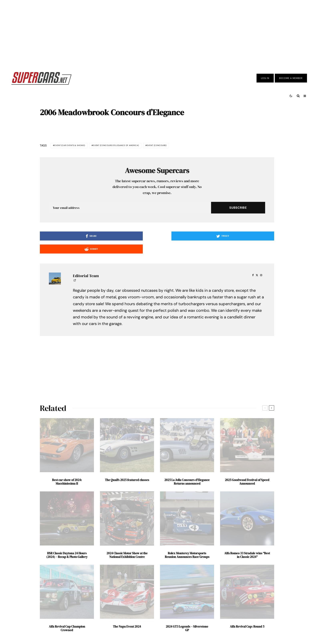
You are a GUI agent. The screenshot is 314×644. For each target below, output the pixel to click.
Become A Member (291, 78)
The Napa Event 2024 (127, 615)
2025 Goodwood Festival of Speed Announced (247, 470)
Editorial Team (86, 264)
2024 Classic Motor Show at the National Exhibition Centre (127, 543)
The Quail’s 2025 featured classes (127, 468)
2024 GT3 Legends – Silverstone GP (187, 616)
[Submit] (236, 237)
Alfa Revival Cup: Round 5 (247, 615)
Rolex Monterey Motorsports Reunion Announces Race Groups (187, 543)
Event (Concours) (209, 146)
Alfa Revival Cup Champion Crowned (67, 616)
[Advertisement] (157, 33)
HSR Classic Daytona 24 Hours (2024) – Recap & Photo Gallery (67, 543)
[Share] (78, 237)
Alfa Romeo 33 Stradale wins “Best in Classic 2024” (247, 543)
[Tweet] (157, 237)
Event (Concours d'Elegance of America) (149, 146)
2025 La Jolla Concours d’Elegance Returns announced (187, 470)
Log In (265, 78)
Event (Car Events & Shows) (80, 146)
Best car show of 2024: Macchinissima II (67, 470)
